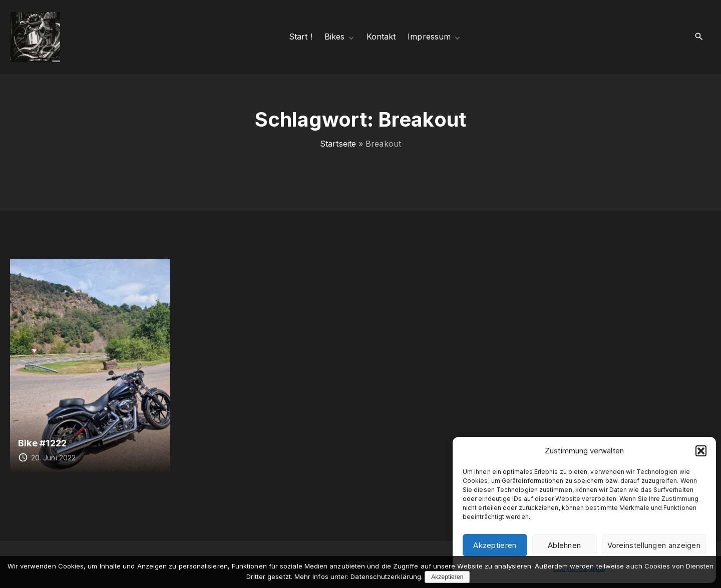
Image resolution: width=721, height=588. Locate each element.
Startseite (338, 144)
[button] (701, 451)
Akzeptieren (495, 545)
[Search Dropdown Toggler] (699, 37)
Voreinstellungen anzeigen (654, 545)
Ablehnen (564, 545)
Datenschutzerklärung (386, 576)
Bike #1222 (42, 443)
